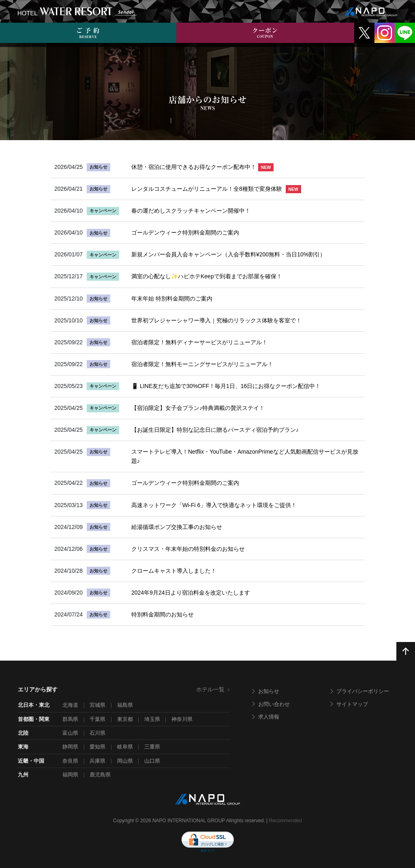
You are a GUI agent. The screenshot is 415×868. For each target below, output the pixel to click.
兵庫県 (97, 761)
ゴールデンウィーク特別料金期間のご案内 (185, 232)
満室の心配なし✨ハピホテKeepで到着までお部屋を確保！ (207, 276)
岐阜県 (125, 747)
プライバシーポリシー (359, 691)
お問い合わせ (270, 704)
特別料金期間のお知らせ (163, 614)
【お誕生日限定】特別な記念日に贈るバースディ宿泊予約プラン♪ (215, 430)
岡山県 (125, 761)
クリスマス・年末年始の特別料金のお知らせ (188, 549)
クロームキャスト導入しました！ (174, 571)
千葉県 (97, 719)
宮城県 (97, 705)
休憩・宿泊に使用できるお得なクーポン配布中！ (202, 167)
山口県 (152, 761)
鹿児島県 (100, 775)
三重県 (152, 747)
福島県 (125, 705)
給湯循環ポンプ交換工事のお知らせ (177, 527)
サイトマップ (349, 704)
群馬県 (70, 719)
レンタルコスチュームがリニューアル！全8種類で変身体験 (216, 189)
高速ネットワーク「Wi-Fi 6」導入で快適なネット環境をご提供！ (214, 505)
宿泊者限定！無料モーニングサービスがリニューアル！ (202, 364)
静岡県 (70, 747)
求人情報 (265, 717)
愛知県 (97, 747)
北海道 (70, 705)
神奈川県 (182, 719)
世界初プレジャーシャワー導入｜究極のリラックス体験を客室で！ (216, 320)
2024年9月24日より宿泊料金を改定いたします (191, 593)
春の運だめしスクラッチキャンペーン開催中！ (191, 211)
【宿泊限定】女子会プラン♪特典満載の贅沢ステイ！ (198, 408)
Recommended (286, 821)
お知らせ (265, 691)
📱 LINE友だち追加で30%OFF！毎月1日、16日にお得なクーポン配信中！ (226, 386)
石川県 (97, 733)
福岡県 (70, 775)
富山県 (70, 733)
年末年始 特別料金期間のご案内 (172, 299)
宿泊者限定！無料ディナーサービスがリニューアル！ (199, 342)
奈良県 (70, 761)
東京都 (125, 719)
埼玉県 (152, 719)
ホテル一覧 (213, 689)
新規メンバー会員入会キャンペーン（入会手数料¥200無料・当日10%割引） (228, 254)
